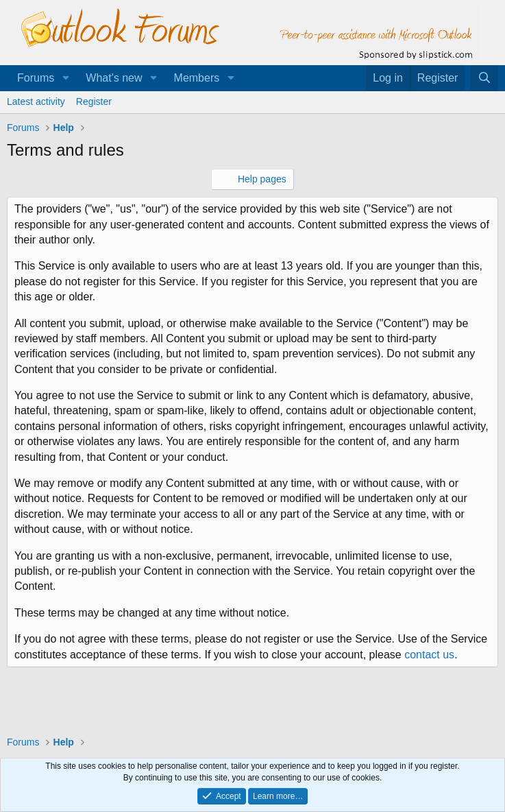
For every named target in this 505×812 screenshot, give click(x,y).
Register (94, 101)
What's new (114, 78)
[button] (65, 78)
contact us (429, 655)
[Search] (484, 78)
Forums (36, 78)
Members (197, 78)
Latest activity (36, 101)
